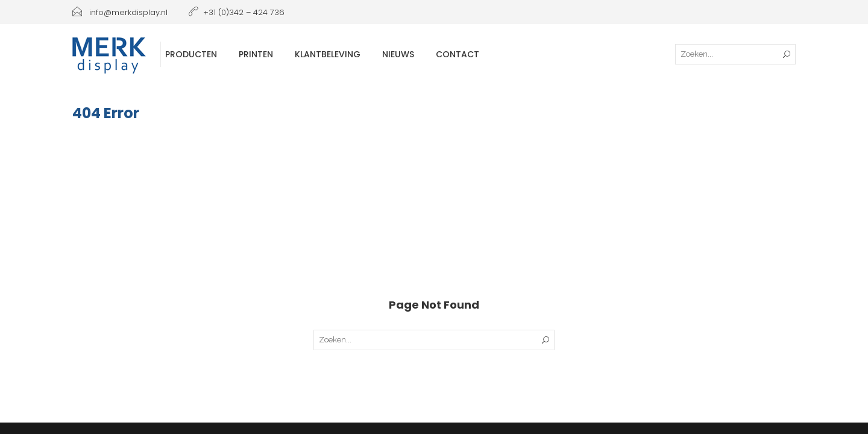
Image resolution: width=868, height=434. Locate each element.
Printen (256, 54)
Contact (458, 54)
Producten (191, 54)
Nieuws (398, 54)
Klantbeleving (328, 54)
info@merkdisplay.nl (120, 12)
